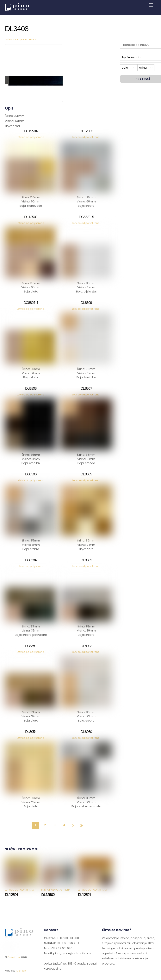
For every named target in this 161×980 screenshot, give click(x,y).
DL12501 (31, 217)
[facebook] (7, 946)
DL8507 (86, 389)
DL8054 (31, 732)
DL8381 (31, 646)
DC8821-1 (31, 303)
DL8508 (31, 389)
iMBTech (21, 971)
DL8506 (31, 474)
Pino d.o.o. (14, 957)
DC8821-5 (86, 217)
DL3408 (17, 29)
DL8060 (86, 732)
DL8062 (86, 646)
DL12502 (86, 131)
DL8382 (86, 560)
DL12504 (31, 131)
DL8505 (86, 474)
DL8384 (31, 560)
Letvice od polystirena (20, 39)
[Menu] (151, 5)
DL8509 (86, 303)
